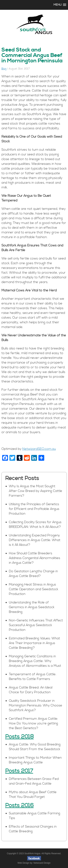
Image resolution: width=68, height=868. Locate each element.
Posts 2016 (19, 805)
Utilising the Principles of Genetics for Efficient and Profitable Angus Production (34, 509)
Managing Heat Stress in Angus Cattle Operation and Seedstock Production (34, 589)
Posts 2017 (19, 771)
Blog (4, 69)
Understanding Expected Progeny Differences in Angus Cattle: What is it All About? (35, 540)
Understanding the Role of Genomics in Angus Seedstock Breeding (32, 607)
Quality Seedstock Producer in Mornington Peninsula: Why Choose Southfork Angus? (36, 705)
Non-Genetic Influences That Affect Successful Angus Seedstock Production (36, 625)
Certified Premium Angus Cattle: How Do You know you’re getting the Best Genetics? (33, 723)
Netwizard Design (42, 863)
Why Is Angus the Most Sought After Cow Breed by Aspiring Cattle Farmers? (36, 491)
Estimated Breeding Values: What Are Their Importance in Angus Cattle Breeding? (34, 643)
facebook (34, 858)
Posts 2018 (19, 737)
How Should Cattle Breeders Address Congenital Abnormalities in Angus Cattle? (35, 558)
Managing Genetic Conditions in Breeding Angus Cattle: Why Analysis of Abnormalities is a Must (35, 661)
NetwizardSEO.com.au (39, 449)
